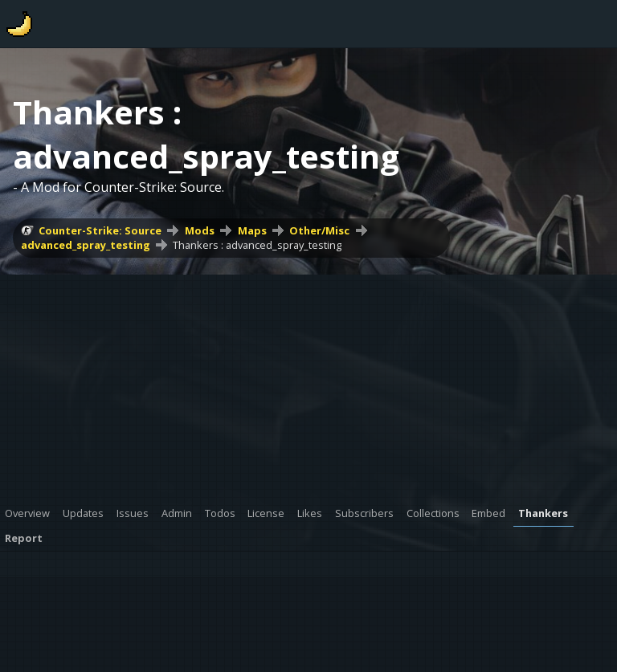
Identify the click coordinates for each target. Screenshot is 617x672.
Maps (252, 230)
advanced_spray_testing (86, 245)
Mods (200, 230)
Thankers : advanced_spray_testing (257, 245)
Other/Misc (319, 230)
